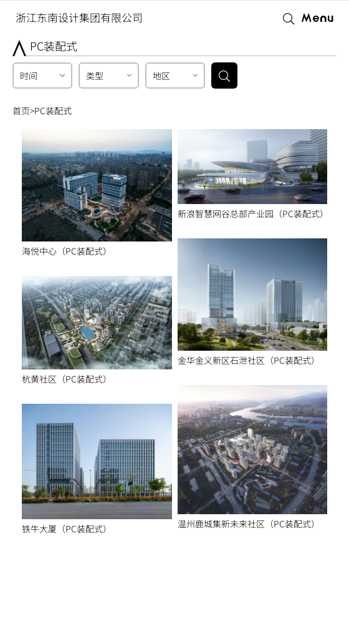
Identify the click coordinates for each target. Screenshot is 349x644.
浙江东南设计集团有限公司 (79, 17)
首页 (21, 110)
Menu (317, 18)
